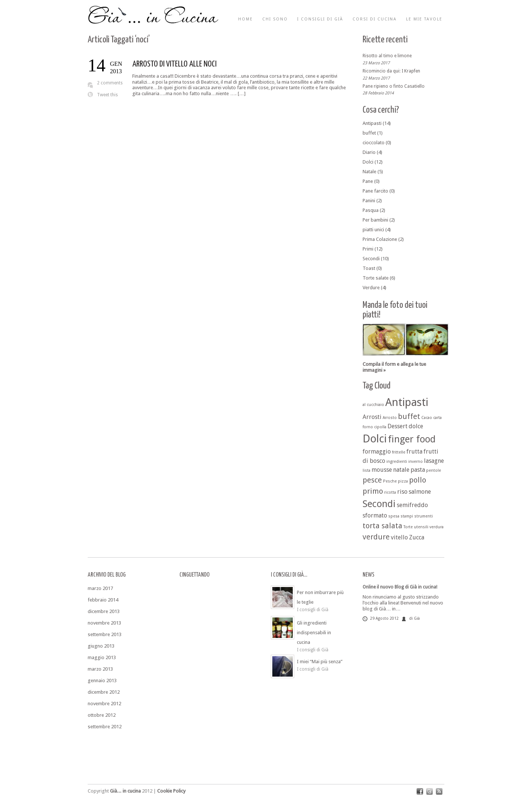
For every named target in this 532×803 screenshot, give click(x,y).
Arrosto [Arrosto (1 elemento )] (390, 418)
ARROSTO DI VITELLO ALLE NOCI (174, 64)
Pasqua (371, 210)
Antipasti (372, 123)
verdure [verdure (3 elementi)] (376, 537)
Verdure (371, 288)
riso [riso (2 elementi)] (402, 492)
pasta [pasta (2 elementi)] (418, 470)
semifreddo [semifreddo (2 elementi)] (412, 505)
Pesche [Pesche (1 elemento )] (390, 481)
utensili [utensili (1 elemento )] (421, 527)
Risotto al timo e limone (387, 56)
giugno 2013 (101, 646)
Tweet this (107, 95)
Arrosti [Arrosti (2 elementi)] (372, 417)
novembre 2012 (104, 704)
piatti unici (373, 230)
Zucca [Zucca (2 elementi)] (417, 537)
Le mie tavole (424, 19)
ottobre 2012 (102, 715)
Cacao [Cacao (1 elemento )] (427, 418)
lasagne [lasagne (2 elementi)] (434, 461)
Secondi (371, 259)
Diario (369, 152)
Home (246, 19)
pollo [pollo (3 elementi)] (418, 480)
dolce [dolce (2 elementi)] (416, 426)
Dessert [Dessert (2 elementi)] (398, 426)
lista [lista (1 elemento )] (366, 470)
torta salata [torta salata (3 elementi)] (382, 526)
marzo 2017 (100, 588)
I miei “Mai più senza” (320, 662)
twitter (429, 791)
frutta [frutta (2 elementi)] (414, 452)
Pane (368, 181)
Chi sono (275, 19)
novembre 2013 (104, 623)
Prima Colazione (380, 239)
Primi (368, 249)
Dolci (368, 162)
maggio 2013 (102, 657)
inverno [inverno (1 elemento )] (416, 462)
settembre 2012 (105, 727)
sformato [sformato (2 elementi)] (375, 515)
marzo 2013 (100, 669)
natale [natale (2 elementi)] (401, 470)
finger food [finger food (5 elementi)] (412, 439)
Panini (369, 201)
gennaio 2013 (102, 681)
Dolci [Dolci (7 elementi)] (375, 439)
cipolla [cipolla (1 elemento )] (380, 427)
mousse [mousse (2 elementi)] (382, 470)
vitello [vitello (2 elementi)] (399, 537)
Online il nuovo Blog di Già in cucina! (400, 587)
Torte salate (376, 278)
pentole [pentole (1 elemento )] (434, 470)
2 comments (110, 83)
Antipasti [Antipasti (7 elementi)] (407, 402)
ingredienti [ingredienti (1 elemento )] (397, 462)
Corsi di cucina (375, 19)
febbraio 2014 (103, 600)
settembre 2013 (105, 634)
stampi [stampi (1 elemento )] (407, 516)
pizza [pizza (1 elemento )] (403, 481)
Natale (369, 172)
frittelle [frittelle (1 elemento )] (399, 452)
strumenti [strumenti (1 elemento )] (424, 516)
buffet (369, 133)
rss (439, 791)
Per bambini (375, 220)
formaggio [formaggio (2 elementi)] (377, 452)
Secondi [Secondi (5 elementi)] (379, 504)
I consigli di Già (320, 19)
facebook (420, 791)
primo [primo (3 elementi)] (373, 491)
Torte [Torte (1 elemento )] (408, 527)
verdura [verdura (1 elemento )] (437, 527)
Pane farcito (375, 191)
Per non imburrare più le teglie (320, 597)
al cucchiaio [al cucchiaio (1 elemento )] (373, 405)
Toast (369, 268)
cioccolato (374, 143)
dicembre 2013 (104, 611)
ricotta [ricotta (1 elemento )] (390, 492)
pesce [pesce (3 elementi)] (372, 480)
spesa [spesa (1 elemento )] (394, 516)
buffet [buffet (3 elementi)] (409, 416)
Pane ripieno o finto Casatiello (394, 86)
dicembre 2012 (104, 692)
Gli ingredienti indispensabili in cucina (314, 633)
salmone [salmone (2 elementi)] (420, 492)
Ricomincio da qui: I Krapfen (391, 71)
